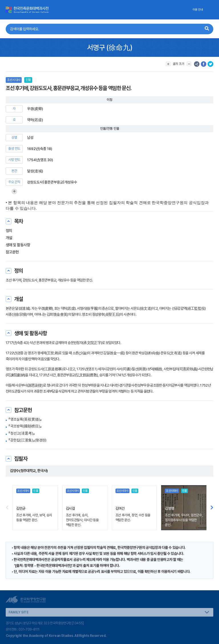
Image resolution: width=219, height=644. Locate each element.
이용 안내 (198, 10)
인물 (28, 80)
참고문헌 (12, 252)
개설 (9, 238)
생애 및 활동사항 (18, 245)
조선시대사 (14, 80)
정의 (9, 231)
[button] (212, 508)
